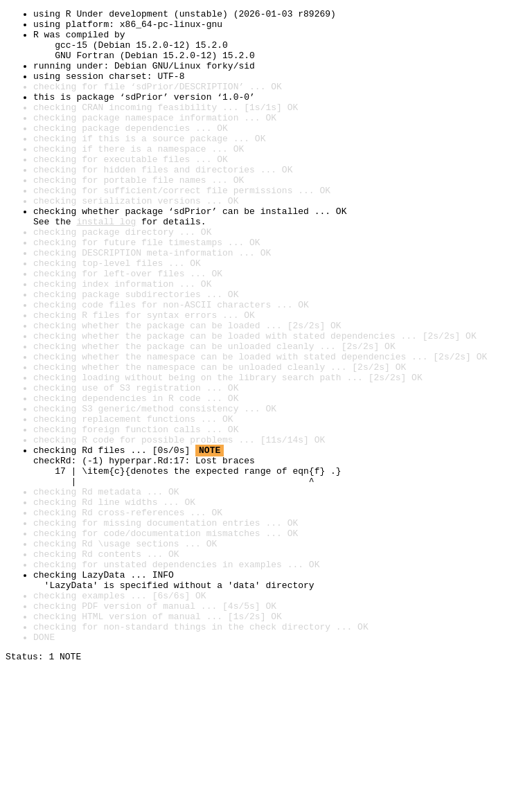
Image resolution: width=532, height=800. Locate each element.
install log (106, 265)
